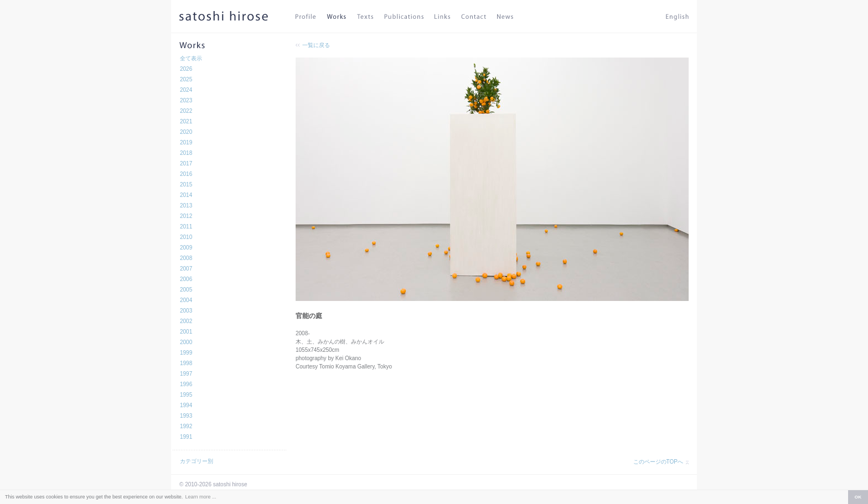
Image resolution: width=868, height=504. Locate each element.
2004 (186, 300)
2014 (186, 195)
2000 (186, 342)
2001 (186, 332)
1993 (186, 416)
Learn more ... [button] (200, 497)
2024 (186, 90)
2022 (186, 111)
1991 (186, 437)
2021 (186, 121)
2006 (186, 279)
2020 (186, 132)
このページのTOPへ (658, 462)
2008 (186, 258)
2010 (186, 237)
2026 (186, 69)
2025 (186, 79)
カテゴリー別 (197, 461)
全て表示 (191, 58)
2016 (186, 174)
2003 (186, 311)
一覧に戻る (316, 45)
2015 (186, 185)
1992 (186, 426)
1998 (186, 363)
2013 (186, 206)
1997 (186, 374)
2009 (186, 248)
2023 (186, 100)
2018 (186, 153)
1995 (186, 395)
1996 (186, 384)
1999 (186, 353)
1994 (186, 405)
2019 (186, 142)
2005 (186, 290)
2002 (186, 321)
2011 (186, 227)
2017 (186, 163)
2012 (186, 216)
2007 (186, 269)
